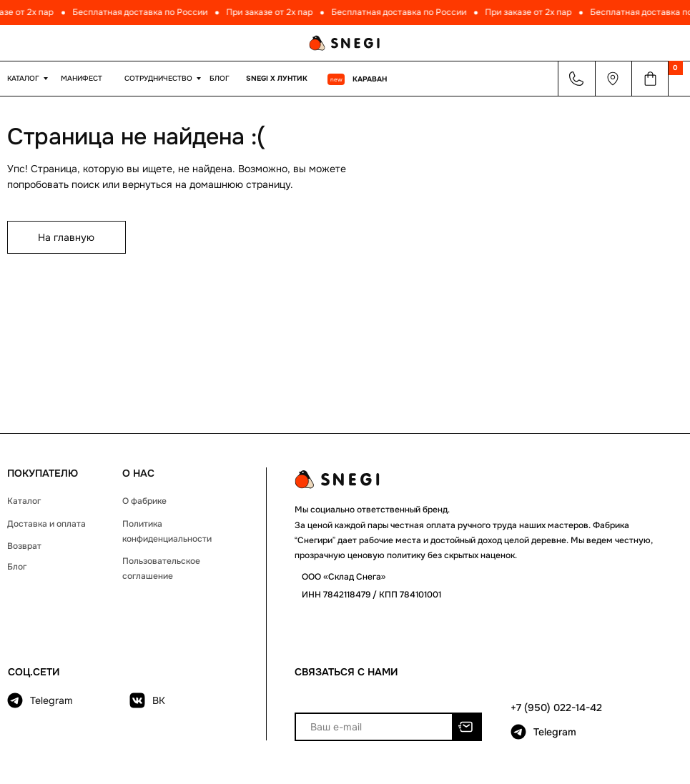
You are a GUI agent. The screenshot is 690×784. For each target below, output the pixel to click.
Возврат (24, 546)
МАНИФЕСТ (82, 78)
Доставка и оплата (46, 524)
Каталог (24, 501)
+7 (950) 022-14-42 (556, 708)
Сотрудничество (158, 78)
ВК (159, 700)
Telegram (51, 700)
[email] (374, 727)
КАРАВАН (370, 79)
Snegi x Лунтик (277, 78)
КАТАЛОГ (23, 78)
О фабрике (144, 501)
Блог (220, 78)
